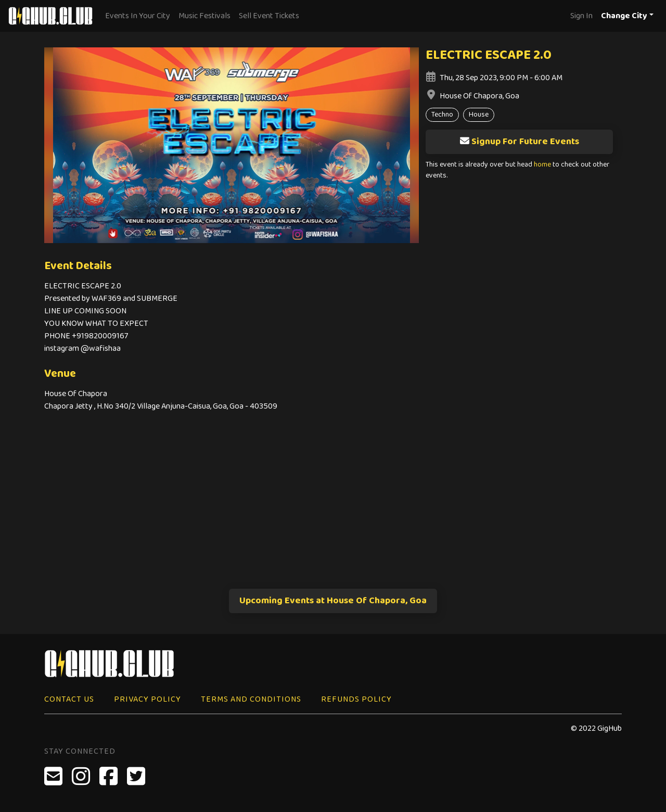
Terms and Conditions (251, 699)
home (542, 165)
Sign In (581, 16)
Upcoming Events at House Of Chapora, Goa (333, 601)
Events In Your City (138, 16)
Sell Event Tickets (269, 16)
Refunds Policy (356, 699)
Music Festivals (204, 16)
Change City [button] (624, 16)
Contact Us (69, 699)
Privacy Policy (148, 699)
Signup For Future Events (519, 142)
